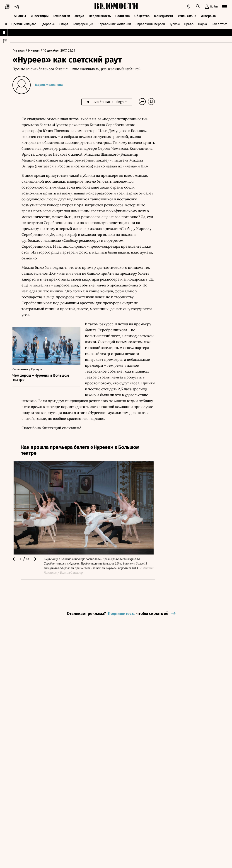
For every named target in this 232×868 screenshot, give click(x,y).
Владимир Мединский (45, 160)
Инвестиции (40, 15)
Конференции (83, 24)
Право (189, 24)
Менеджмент (164, 15)
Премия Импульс (24, 24)
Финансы (19, 15)
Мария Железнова (51, 85)
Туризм (175, 24)
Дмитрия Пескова (78, 154)
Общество (142, 15)
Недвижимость (100, 15)
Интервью (208, 15)
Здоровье (48, 24)
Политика (123, 15)
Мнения (37, 51)
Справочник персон (150, 24)
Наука (203, 24)
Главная (21, 51)
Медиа (79, 15)
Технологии (62, 15)
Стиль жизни (187, 15)
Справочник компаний (114, 24)
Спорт (64, 24)
